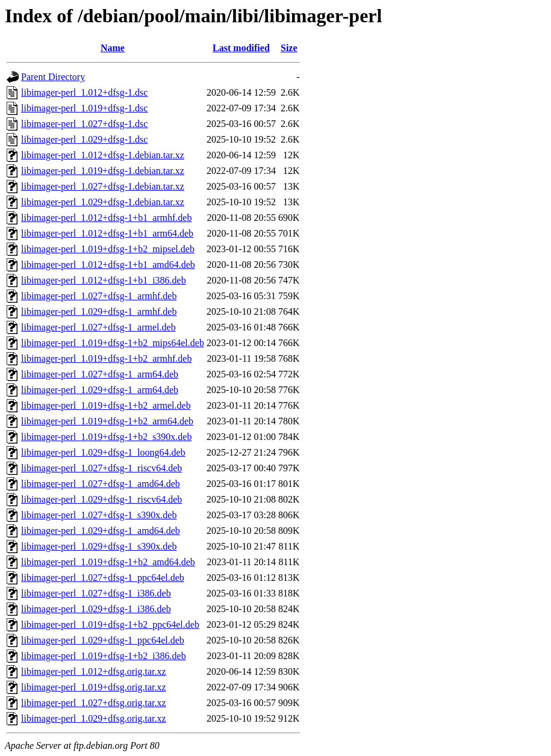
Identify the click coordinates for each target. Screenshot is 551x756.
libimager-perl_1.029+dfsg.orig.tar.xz (94, 718)
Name (113, 48)
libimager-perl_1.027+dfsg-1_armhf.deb (99, 296)
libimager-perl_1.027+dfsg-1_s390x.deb (99, 515)
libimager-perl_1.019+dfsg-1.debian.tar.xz (103, 171)
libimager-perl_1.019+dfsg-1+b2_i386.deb (104, 656)
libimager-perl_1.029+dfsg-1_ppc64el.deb (103, 640)
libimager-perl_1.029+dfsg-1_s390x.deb (99, 546)
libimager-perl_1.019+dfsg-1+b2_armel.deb (106, 405)
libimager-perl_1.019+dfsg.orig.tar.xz (94, 687)
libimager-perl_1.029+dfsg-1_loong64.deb (103, 452)
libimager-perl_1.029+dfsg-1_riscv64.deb (101, 499)
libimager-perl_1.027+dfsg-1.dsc (84, 124)
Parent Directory (53, 77)
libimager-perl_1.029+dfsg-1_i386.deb (96, 609)
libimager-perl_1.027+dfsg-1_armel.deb (98, 327)
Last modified (241, 48)
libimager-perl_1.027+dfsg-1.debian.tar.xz (103, 186)
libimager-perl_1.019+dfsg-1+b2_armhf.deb (106, 358)
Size (289, 48)
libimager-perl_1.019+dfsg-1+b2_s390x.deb (106, 437)
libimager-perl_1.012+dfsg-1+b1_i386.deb (104, 280)
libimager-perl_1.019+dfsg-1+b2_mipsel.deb (108, 249)
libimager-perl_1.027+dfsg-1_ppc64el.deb (103, 578)
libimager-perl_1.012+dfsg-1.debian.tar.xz (103, 155)
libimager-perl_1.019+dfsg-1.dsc (84, 108)
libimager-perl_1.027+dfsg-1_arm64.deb (100, 374)
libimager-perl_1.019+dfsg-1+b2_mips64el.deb (113, 343)
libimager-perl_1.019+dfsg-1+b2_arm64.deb (107, 421)
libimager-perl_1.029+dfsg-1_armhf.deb (99, 311)
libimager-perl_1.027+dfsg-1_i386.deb (96, 593)
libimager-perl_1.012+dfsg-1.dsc (84, 92)
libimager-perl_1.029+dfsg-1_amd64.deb (101, 531)
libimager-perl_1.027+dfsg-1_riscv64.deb (101, 468)
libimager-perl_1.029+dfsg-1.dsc (84, 139)
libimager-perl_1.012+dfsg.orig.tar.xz (94, 671)
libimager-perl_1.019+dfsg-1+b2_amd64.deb (108, 562)
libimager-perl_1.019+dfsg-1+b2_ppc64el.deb (110, 624)
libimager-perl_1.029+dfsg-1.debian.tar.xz (103, 202)
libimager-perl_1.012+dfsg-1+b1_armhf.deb (106, 218)
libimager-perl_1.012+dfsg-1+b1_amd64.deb (108, 265)
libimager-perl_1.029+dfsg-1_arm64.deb (100, 390)
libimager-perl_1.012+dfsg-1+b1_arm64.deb (107, 233)
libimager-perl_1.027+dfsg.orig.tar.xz (94, 703)
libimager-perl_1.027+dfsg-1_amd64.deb (101, 484)
